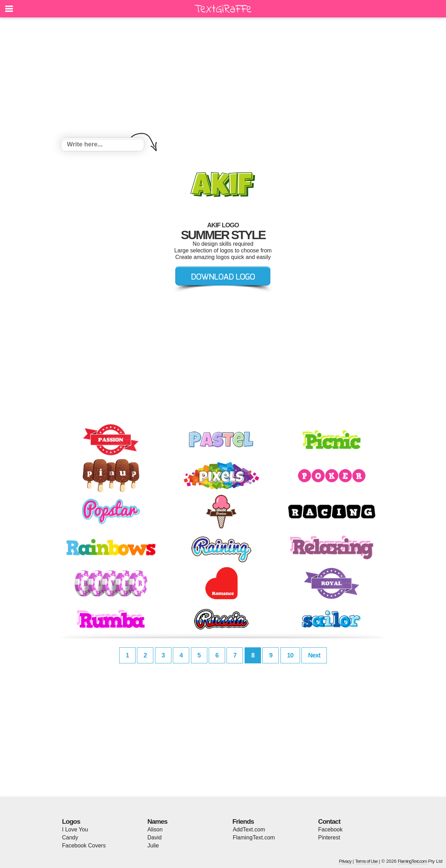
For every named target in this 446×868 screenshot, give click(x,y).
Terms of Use (366, 861)
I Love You (75, 829)
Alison (155, 829)
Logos (71, 821)
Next (314, 655)
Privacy (345, 861)
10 (290, 655)
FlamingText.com (254, 837)
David (155, 837)
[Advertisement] (223, 78)
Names (157, 821)
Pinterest (329, 837)
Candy (70, 837)
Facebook (330, 829)
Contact (329, 821)
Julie (153, 846)
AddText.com (249, 829)
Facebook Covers (84, 846)
